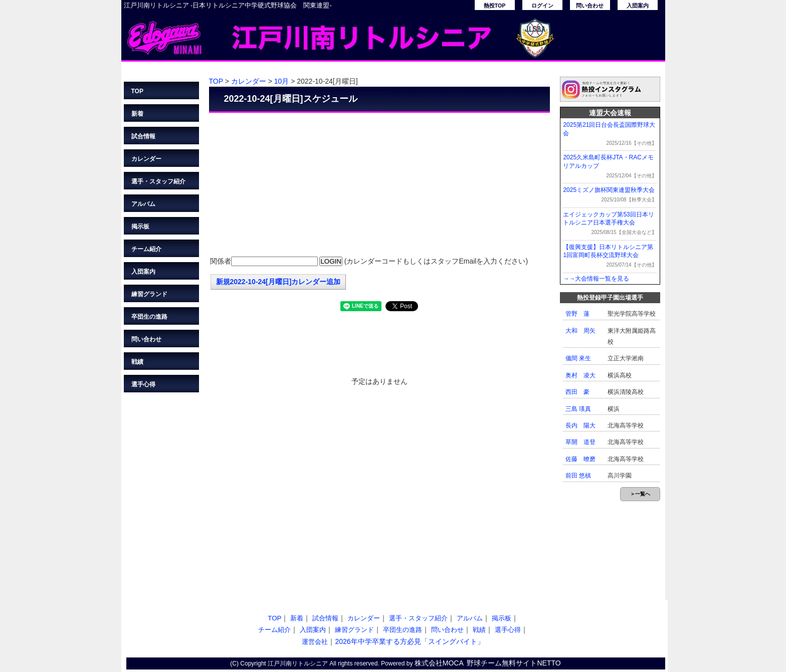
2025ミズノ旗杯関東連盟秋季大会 (609, 190)
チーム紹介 (146, 249)
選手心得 (143, 384)
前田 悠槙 (578, 476)
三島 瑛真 (578, 409)
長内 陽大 (580, 425)
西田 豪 (577, 392)
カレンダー (146, 159)
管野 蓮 (577, 314)
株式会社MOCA (439, 663)
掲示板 (140, 227)
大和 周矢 (580, 331)
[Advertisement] (379, 185)
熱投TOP (495, 6)
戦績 (137, 362)
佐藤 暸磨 (580, 459)
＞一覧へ (640, 494)
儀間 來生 (578, 358)
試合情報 (143, 136)
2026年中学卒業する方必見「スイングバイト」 (409, 641)
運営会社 (315, 642)
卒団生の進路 (149, 317)
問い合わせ (590, 6)
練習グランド (149, 294)
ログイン (542, 6)
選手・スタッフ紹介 (158, 181)
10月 (282, 81)
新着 (137, 114)
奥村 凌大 (580, 375)
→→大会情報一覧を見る (596, 279)
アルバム (143, 204)
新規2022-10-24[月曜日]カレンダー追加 (278, 282)
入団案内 (638, 6)
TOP (137, 91)
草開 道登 (580, 442)
